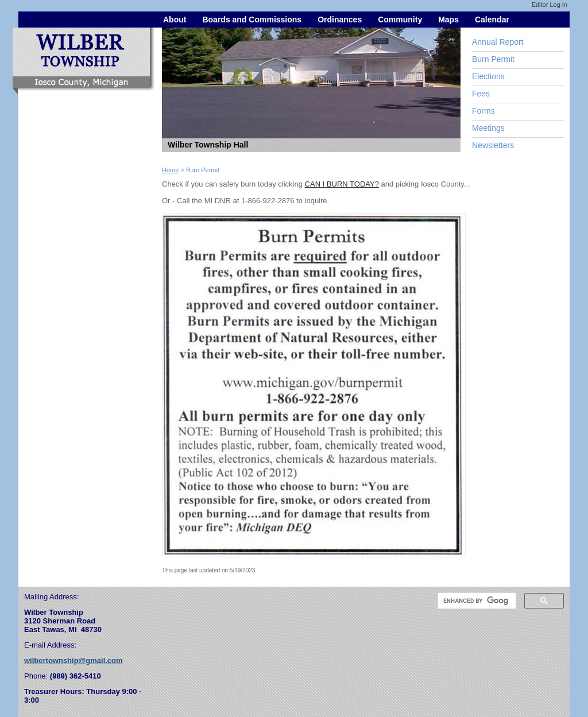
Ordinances (340, 20)
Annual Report (498, 42)
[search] (476, 601)
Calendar (492, 20)
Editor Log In (550, 5)
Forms (483, 111)
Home (170, 170)
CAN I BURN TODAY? (342, 184)
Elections (488, 76)
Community (400, 20)
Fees (481, 94)
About (175, 20)
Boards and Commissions (252, 20)
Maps (448, 20)
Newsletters (493, 145)
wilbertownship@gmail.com (73, 660)
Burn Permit (493, 59)
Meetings (488, 128)
